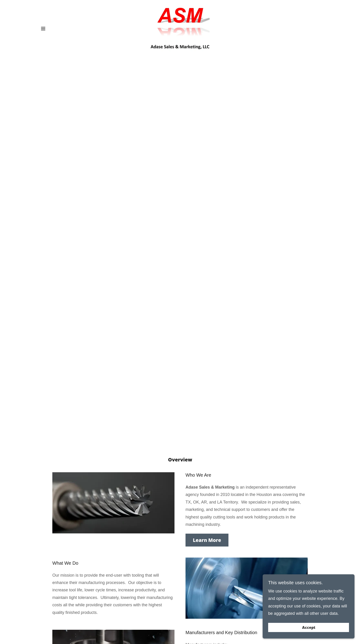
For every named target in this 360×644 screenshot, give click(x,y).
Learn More (207, 540)
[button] (43, 29)
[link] (180, 28)
